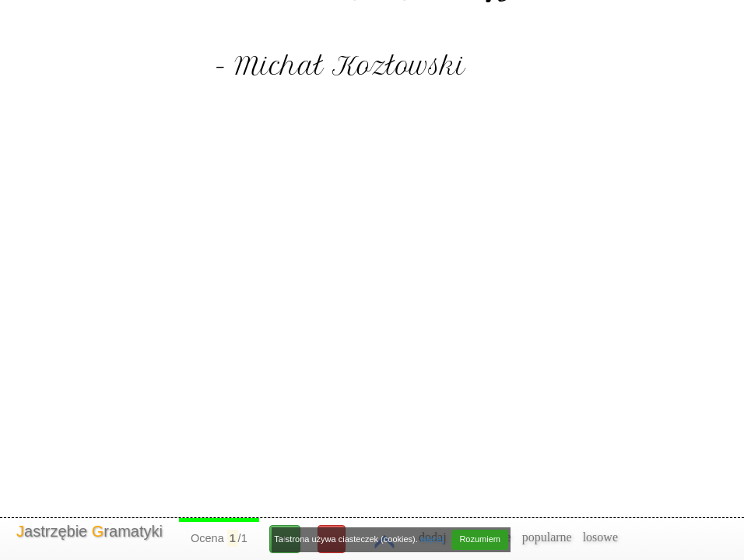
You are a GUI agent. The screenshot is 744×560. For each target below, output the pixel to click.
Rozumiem (480, 539)
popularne (547, 537)
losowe (600, 537)
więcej (432, 539)
